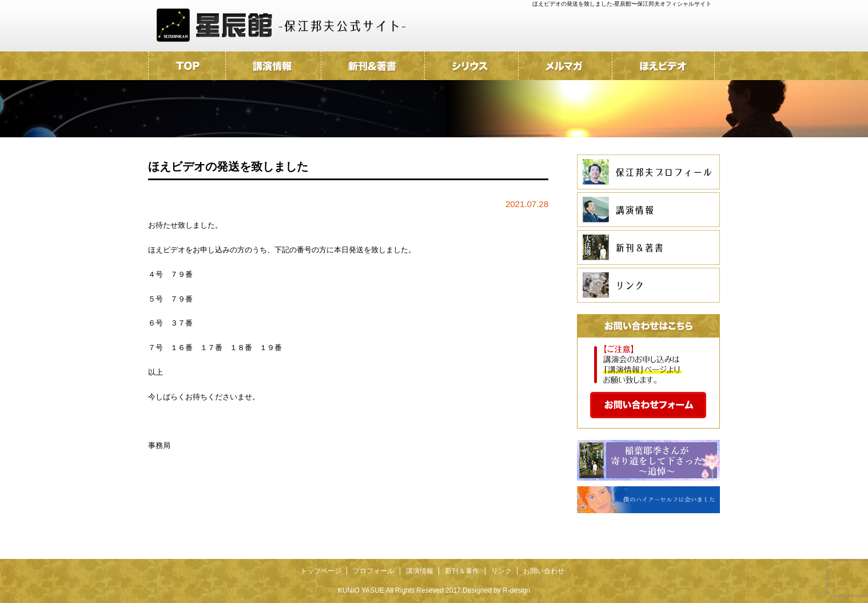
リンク (501, 571)
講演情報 (420, 571)
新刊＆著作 (462, 571)
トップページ (321, 571)
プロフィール (373, 571)
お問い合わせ (544, 571)
